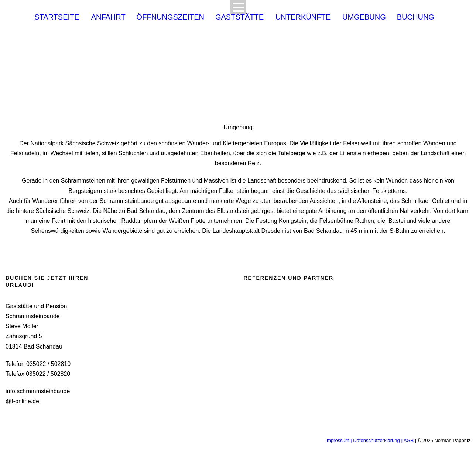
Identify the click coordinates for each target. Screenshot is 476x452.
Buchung (416, 18)
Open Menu (238, 7)
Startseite (57, 18)
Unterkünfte (303, 18)
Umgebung (364, 18)
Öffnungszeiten (170, 18)
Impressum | (339, 440)
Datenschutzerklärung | (378, 440)
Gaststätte (239, 18)
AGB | (410, 440)
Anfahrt (108, 18)
